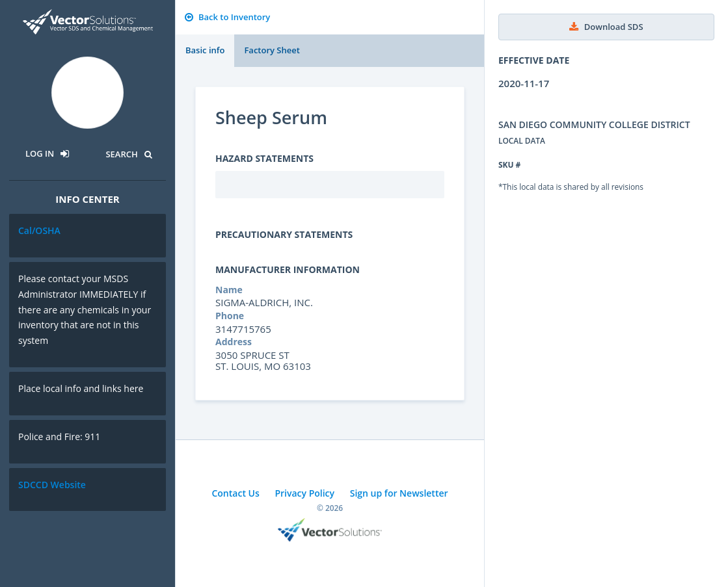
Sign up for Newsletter (399, 493)
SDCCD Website (52, 485)
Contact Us (235, 493)
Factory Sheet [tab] (272, 50)
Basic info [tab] (205, 50)
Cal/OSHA (39, 230)
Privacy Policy (304, 493)
